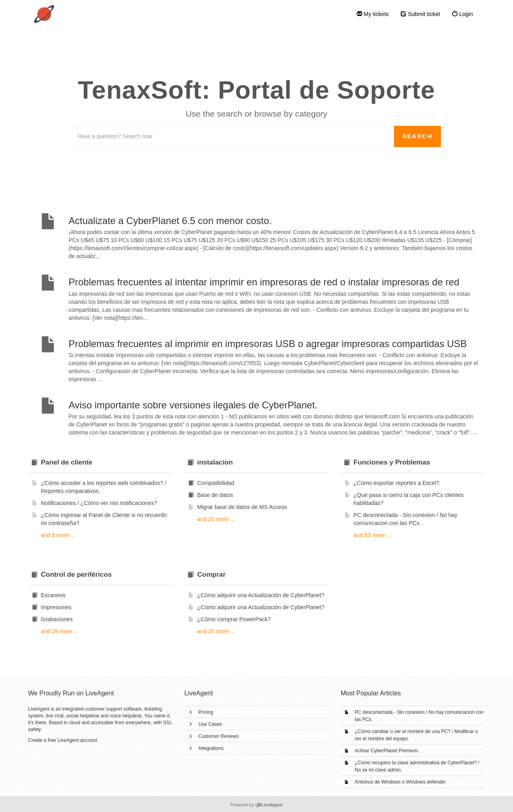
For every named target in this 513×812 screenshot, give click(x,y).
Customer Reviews (219, 736)
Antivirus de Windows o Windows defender (400, 782)
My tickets (373, 14)
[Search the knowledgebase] (233, 136)
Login (463, 14)
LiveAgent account (77, 740)
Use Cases (210, 724)
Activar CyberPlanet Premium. (387, 751)
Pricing (206, 712)
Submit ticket (420, 14)
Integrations (211, 748)
